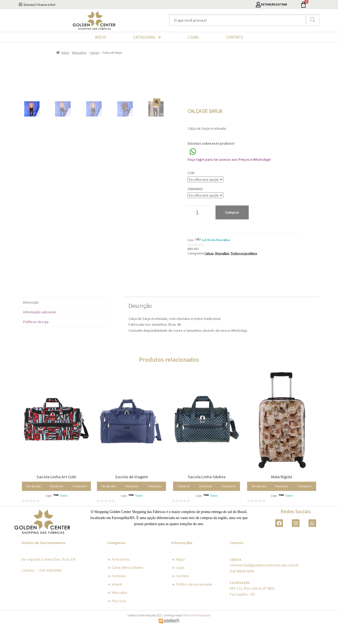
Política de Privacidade (196, 628)
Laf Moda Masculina (216, 240)
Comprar (232, 212)
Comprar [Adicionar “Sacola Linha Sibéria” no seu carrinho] (184, 499)
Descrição (31, 315)
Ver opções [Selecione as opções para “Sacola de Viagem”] (109, 499)
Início (65, 52)
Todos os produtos (244, 253)
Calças (94, 52)
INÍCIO (101, 37)
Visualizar (57, 499)
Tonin (64, 509)
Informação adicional (39, 325)
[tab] (65, 316)
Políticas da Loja (36, 335)
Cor (191, 173)
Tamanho (195, 189)
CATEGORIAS (147, 37)
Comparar (79, 499)
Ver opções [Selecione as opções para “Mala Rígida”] (259, 499)
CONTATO (235, 37)
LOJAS (193, 37)
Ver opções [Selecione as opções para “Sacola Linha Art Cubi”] (33, 499)
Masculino (79, 52)
